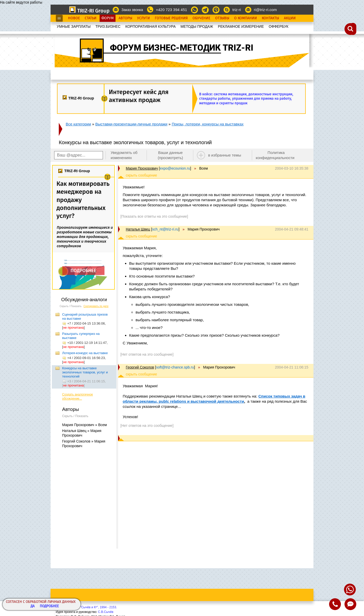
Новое (74, 18)
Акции (290, 18)
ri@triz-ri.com (265, 10)
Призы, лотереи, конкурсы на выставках (208, 124)
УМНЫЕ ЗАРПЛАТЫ (74, 26)
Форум (108, 18)
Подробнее (49, 606)
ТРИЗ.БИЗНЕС (108, 26)
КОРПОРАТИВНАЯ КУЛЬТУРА (150, 26)
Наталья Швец (138, 229)
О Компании (246, 18)
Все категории (78, 124)
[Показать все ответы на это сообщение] (154, 216)
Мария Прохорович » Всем (84, 425)
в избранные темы (225, 155)
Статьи (91, 18)
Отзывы (222, 18)
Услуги (143, 18)
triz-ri (237, 10)
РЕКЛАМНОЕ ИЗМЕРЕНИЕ (241, 26)
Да (33, 606)
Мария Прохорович (142, 168)
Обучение (201, 18)
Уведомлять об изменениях (124, 155)
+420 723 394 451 (171, 10)
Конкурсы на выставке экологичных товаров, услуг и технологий (85, 372)
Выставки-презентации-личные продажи (131, 124)
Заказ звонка (132, 10)
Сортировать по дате (96, 306)
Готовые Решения (171, 18)
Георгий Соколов (140, 367)
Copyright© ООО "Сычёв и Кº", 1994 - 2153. (86, 607)
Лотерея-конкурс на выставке (85, 353)
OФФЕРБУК (279, 26)
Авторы (125, 18)
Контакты (270, 18)
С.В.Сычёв (106, 612)
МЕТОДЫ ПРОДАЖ (197, 26)
